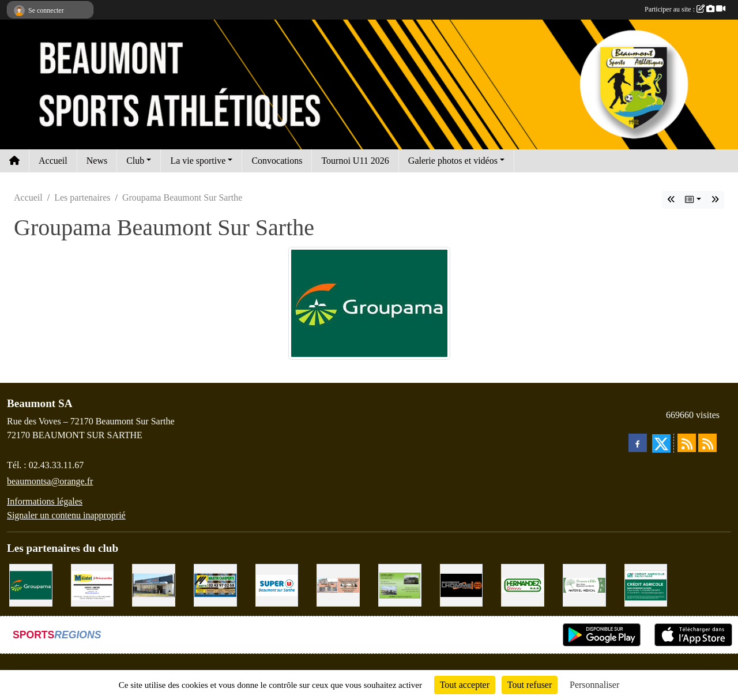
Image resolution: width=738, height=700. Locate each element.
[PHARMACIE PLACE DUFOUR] (584, 584)
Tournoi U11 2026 (355, 161)
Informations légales (45, 501)
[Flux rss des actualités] (687, 443)
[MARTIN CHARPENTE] (215, 584)
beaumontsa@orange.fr (50, 481)
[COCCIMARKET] (154, 584)
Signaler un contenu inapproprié (66, 515)
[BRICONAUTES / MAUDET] (93, 584)
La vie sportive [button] (198, 161)
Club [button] (135, 161)
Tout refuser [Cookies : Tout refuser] (530, 685)
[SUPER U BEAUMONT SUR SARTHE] (277, 584)
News (97, 161)
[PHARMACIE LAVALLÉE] (338, 584)
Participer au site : (685, 9)
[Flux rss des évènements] (707, 443)
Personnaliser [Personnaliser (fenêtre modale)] (594, 685)
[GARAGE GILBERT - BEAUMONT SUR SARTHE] (400, 584)
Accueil (53, 161)
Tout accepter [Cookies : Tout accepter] (465, 685)
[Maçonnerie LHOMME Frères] (462, 584)
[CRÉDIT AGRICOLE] (646, 584)
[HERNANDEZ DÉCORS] (523, 584)
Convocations (277, 161)
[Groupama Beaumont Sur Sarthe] (31, 584)
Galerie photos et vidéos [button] (453, 161)
